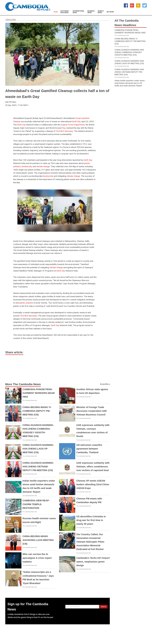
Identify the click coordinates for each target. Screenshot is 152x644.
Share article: (14, 352)
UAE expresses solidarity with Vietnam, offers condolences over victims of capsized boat (93, 467)
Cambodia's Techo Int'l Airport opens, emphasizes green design (93, 562)
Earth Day (76, 121)
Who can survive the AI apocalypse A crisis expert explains (37, 558)
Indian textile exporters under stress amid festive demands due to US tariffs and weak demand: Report (130, 83)
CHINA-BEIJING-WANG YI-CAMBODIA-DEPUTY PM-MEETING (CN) (37, 411)
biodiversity (27, 166)
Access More (104, 384)
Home (56, 12)
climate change (43, 166)
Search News (101, 12)
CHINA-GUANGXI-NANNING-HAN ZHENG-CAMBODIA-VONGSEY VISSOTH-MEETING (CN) (129, 52)
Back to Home (11, 19)
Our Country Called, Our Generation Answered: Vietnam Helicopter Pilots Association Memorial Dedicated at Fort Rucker (90, 542)
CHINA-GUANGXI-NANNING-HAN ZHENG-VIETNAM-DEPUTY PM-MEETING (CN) (38, 467)
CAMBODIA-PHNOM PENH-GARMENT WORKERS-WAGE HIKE (39, 393)
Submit (103, 607)
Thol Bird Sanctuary (64, 131)
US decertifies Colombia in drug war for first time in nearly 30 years (91, 520)
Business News (91, 12)
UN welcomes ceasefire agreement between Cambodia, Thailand (89, 449)
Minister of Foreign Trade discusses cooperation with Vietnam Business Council (92, 411)
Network (110, 12)
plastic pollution (26, 303)
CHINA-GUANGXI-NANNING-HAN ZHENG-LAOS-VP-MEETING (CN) (38, 449)
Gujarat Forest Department (73, 125)
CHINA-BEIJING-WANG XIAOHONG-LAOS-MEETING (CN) (38, 540)
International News (79, 12)
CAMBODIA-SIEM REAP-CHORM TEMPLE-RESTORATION (36, 504)
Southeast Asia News (65, 12)
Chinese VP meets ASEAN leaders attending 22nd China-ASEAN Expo (93, 484)
